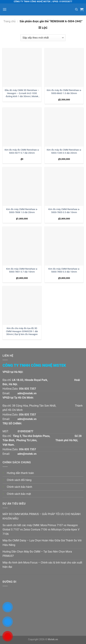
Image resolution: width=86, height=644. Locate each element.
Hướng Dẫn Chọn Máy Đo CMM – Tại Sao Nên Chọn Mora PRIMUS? (37, 554)
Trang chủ (10, 21)
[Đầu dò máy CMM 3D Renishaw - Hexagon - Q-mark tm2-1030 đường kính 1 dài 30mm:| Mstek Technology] (22, 67)
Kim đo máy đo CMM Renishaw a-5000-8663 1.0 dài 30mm (64, 92)
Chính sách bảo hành (19, 487)
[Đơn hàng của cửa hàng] (43, 38)
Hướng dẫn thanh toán (20, 473)
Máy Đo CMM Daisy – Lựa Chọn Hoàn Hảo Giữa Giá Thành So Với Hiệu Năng (42, 543)
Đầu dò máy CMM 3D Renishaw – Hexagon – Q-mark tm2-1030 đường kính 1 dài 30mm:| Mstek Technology (22, 93)
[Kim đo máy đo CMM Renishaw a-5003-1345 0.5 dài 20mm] (64, 127)
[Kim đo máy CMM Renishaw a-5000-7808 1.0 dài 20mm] (22, 186)
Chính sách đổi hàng (19, 480)
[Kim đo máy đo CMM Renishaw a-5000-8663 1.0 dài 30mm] (64, 67)
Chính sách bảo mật (19, 494)
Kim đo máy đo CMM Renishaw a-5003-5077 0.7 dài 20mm (22, 151)
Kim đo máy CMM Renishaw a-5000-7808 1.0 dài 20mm (22, 211)
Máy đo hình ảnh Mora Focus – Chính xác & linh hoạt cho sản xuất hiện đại (42, 565)
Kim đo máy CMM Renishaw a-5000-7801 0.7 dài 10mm (22, 270)
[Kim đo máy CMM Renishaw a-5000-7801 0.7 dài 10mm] (22, 246)
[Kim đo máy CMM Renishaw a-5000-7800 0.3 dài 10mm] (64, 246)
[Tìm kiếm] (76, 9)
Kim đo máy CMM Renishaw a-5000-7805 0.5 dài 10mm (64, 211)
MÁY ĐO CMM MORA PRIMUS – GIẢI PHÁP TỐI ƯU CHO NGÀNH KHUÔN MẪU (42, 516)
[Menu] (5, 9)
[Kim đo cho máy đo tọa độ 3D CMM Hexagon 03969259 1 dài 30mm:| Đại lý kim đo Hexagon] (22, 305)
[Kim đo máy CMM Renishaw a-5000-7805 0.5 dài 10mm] (64, 186)
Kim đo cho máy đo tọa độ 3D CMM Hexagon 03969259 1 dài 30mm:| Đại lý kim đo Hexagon (22, 331)
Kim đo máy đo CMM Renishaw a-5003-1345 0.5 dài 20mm (64, 151)
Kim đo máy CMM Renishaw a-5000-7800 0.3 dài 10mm (64, 270)
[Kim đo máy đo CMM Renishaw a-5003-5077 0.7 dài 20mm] (22, 127)
